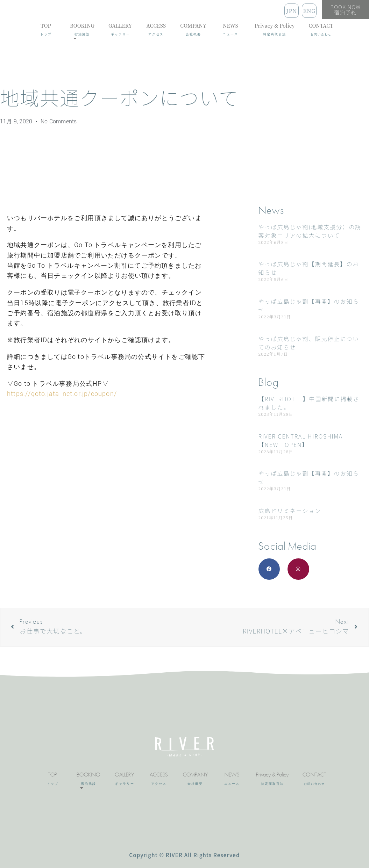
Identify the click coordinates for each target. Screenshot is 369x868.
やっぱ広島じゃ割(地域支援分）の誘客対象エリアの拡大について (310, 231)
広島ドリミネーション (290, 511)
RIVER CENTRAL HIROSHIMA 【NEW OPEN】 (301, 440)
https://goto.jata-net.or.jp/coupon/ (62, 394)
